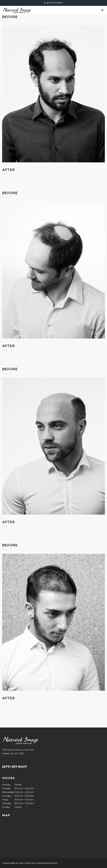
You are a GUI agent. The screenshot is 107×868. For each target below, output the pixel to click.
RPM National (52, 863)
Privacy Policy (30, 863)
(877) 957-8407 (55, 3)
